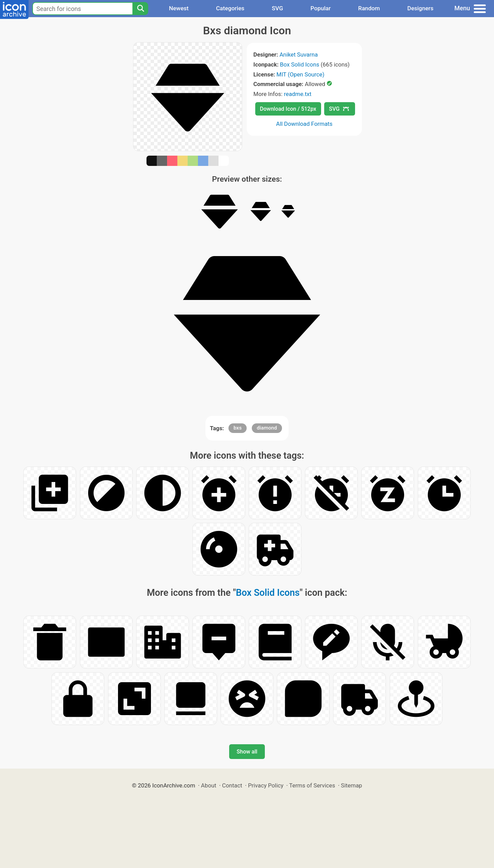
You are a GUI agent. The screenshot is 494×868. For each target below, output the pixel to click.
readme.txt (297, 94)
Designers (420, 8)
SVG (277, 8)
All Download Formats (304, 124)
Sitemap (352, 785)
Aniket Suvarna (299, 55)
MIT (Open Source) (301, 74)
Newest (179, 8)
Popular (321, 8)
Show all (247, 752)
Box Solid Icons (300, 64)
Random (369, 8)
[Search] (140, 9)
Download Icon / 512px (288, 109)
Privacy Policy (266, 785)
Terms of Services (312, 785)
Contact (232, 785)
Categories (230, 8)
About (209, 785)
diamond (267, 428)
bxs (238, 428)
